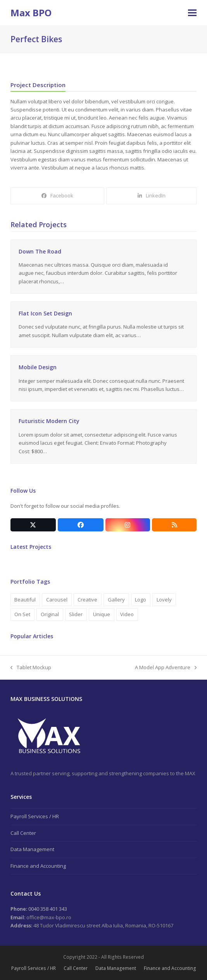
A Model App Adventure (166, 668)
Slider (76, 614)
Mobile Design (38, 367)
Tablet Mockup (31, 668)
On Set (22, 614)
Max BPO (31, 13)
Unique (102, 614)
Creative (87, 600)
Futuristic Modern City (49, 421)
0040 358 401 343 (47, 909)
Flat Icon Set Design (45, 313)
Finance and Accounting (38, 866)
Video (127, 614)
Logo (141, 600)
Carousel (57, 600)
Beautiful (25, 600)
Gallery (116, 600)
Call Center (23, 833)
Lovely (164, 600)
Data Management (32, 849)
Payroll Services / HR (35, 816)
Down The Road (40, 251)
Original (50, 614)
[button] (192, 13)
